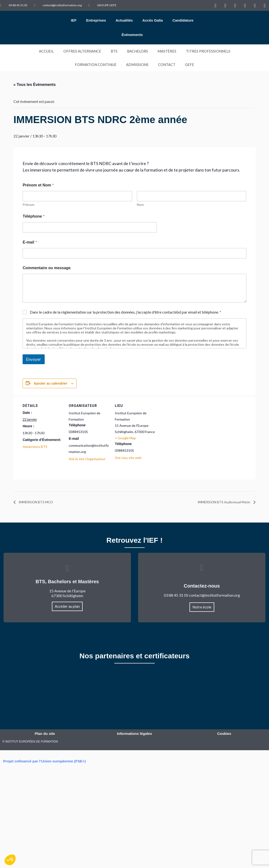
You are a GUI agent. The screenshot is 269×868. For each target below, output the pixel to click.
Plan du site (45, 734)
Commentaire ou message (46, 268)
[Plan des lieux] (186, 429)
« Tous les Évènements (35, 85)
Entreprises (96, 20)
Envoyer (34, 359)
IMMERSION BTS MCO (39, 502)
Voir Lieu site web (128, 458)
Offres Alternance (82, 51)
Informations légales (134, 734)
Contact (167, 65)
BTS (114, 51)
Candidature (183, 20)
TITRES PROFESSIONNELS (208, 51)
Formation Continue (96, 65)
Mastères (167, 51)
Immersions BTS (35, 447)
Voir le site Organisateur (87, 459)
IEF (74, 20)
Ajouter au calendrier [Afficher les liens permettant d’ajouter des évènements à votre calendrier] (50, 383)
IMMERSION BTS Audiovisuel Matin (220, 502)
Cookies (224, 734)
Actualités (124, 20)
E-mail (30, 242)
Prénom (28, 205)
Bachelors (138, 51)
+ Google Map (125, 438)
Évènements (132, 35)
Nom (140, 205)
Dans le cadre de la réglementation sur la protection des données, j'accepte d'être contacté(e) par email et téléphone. (125, 312)
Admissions (137, 65)
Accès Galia (153, 20)
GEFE (190, 65)
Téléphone (34, 216)
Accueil (46, 51)
